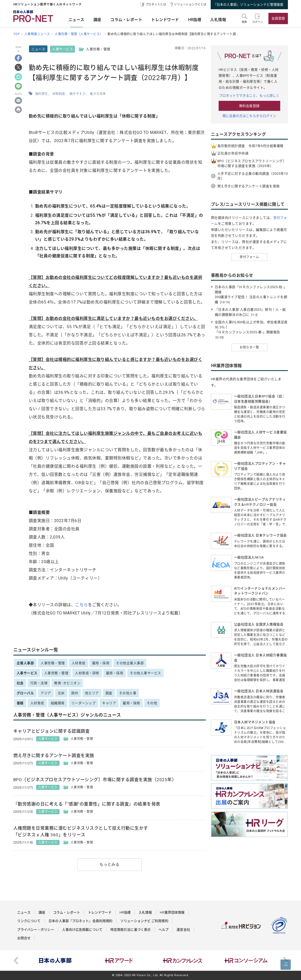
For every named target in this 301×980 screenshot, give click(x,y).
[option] (55, 961)
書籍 (20, 703)
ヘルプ (164, 930)
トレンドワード (165, 20)
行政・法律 (39, 683)
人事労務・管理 (53, 663)
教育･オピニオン (67, 683)
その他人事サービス (145, 673)
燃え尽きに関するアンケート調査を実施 (249, 186)
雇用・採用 (101, 663)
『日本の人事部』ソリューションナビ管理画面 (248, 4)
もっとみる (110, 865)
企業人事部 (25, 663)
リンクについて (29, 921)
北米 (61, 693)
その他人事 (128, 693)
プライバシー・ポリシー (36, 930)
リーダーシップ (84, 703)
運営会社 (183, 930)
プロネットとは (156, 4)
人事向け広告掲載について (82, 930)
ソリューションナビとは (190, 4)
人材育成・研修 (87, 673)
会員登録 (278, 18)
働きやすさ (78, 94)
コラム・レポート (126, 20)
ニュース (76, 20)
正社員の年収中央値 (233, 153)
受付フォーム (249, 257)
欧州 (75, 693)
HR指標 (195, 20)
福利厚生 (42, 94)
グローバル (25, 693)
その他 (152, 703)
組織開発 (58, 703)
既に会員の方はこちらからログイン (249, 116)
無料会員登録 (249, 106)
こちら (82, 605)
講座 (97, 20)
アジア (46, 693)
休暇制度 (59, 94)
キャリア (109, 703)
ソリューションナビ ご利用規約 (144, 921)
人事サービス (62, 49)
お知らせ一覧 (249, 347)
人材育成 (79, 663)
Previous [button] (16, 961)
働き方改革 (98, 94)
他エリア (92, 693)
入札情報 (218, 20)
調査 (109, 693)
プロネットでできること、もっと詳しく (249, 96)
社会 (20, 683)
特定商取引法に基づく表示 (130, 930)
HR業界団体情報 (172, 912)
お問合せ (24, 938)
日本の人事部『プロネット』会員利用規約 (80, 921)
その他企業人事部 (130, 663)
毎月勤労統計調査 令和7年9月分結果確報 (250, 146)
